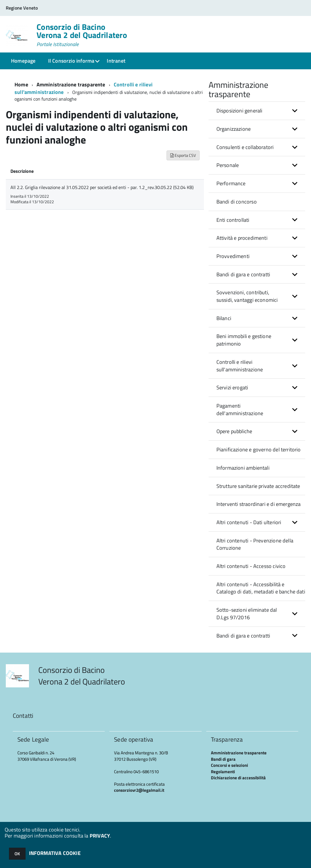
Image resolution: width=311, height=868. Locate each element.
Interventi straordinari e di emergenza (259, 504)
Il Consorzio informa (71, 61)
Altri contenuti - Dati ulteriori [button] (249, 522)
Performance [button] (231, 183)
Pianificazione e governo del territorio (259, 450)
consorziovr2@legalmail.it (139, 790)
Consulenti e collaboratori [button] (245, 147)
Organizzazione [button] (234, 129)
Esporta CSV (183, 155)
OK (17, 854)
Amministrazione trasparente (71, 85)
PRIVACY (100, 836)
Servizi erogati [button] (232, 387)
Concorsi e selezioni (229, 765)
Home (21, 85)
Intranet (116, 61)
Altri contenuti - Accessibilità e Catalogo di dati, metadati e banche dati (261, 588)
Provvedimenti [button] (233, 256)
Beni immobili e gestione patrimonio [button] (244, 340)
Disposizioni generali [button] (239, 111)
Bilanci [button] (224, 318)
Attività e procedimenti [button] (242, 238)
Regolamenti (223, 772)
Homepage (23, 61)
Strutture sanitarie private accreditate (258, 486)
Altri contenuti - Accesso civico (251, 566)
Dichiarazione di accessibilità (238, 778)
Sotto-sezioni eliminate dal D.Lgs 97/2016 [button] (247, 614)
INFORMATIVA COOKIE (55, 853)
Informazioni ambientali (243, 468)
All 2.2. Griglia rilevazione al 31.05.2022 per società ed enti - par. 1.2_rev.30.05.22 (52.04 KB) (102, 187)
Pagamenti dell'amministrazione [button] (240, 410)
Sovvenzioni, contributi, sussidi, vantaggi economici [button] (247, 296)
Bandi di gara (223, 759)
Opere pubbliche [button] (234, 431)
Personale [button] (228, 165)
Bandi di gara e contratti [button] (243, 274)
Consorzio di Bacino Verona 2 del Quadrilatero (82, 35)
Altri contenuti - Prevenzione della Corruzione (255, 544)
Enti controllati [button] (233, 220)
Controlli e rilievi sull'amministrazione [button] (240, 366)
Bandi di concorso (237, 202)
